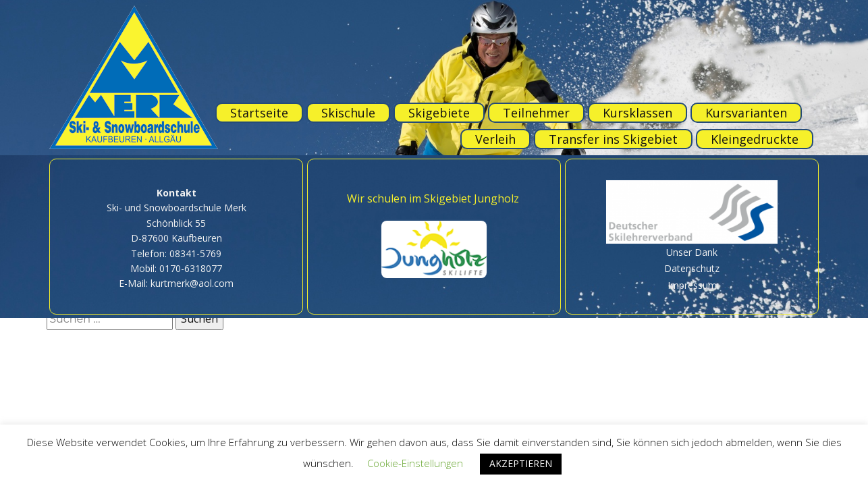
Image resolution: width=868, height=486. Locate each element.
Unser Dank (692, 252)
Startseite (259, 113)
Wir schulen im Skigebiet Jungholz (433, 198)
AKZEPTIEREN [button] (521, 463)
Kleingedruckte (755, 139)
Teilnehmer (536, 113)
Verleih (495, 139)
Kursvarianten (746, 113)
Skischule (348, 113)
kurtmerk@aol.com (192, 283)
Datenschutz (692, 268)
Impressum (692, 285)
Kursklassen (638, 113)
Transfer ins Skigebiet (613, 139)
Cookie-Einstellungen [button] (415, 463)
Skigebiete (439, 113)
